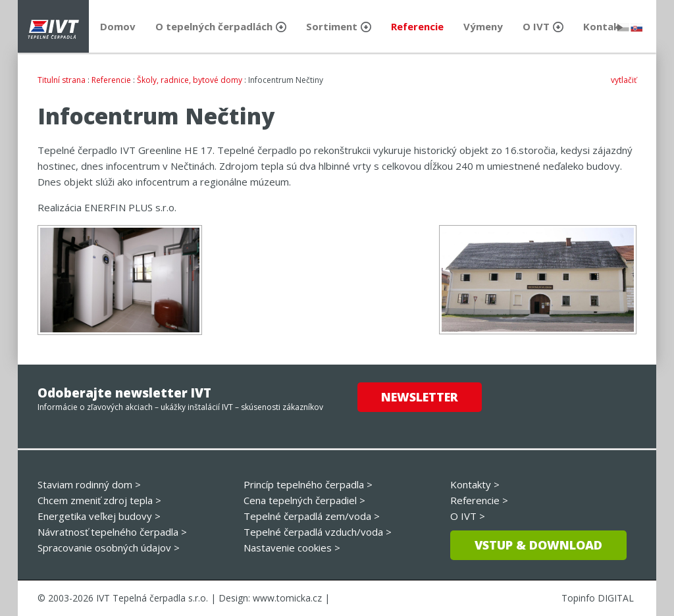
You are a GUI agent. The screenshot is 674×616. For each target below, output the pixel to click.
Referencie (111, 80)
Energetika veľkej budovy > (99, 516)
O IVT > (468, 516)
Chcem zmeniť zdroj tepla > (99, 500)
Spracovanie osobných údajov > (109, 548)
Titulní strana (62, 80)
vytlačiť (624, 80)
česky (623, 27)
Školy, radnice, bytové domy (190, 80)
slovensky (636, 27)
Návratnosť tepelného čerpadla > (112, 532)
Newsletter (420, 397)
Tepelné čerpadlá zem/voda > (312, 516)
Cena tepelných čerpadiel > (304, 500)
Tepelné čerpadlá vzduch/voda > (318, 532)
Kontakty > (475, 484)
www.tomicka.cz (287, 598)
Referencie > (479, 500)
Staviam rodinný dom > (89, 484)
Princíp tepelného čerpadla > (308, 484)
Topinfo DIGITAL (598, 598)
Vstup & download (538, 545)
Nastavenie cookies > (292, 548)
